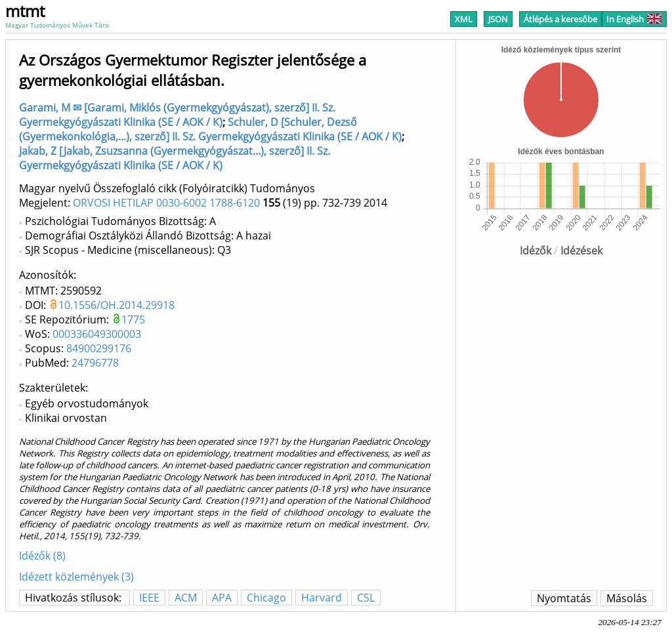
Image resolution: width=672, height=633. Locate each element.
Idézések (581, 251)
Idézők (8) (42, 556)
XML (464, 19)
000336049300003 (97, 334)
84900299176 (99, 348)
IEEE (149, 598)
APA (222, 598)
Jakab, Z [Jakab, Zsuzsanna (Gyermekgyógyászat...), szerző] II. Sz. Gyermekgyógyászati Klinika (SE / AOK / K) (175, 158)
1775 (133, 319)
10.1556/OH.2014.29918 (116, 305)
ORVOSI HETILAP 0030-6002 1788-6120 (166, 203)
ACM (186, 598)
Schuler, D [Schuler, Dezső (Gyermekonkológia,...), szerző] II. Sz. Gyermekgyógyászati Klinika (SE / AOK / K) (210, 129)
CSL (366, 598)
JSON (498, 19)
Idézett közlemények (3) (76, 577)
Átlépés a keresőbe (560, 19)
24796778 (95, 363)
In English (634, 19)
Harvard (322, 598)
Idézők (535, 251)
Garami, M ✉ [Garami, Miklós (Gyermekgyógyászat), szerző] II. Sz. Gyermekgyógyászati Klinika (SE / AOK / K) (177, 115)
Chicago (266, 598)
